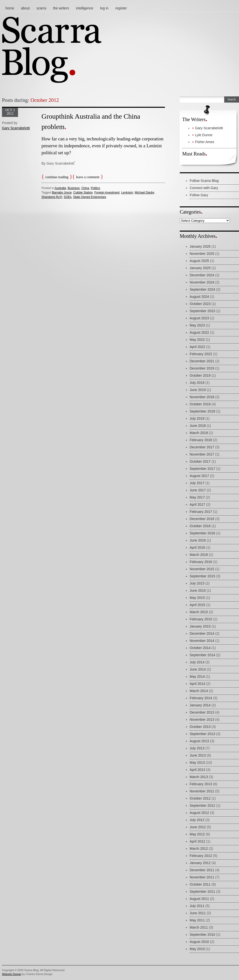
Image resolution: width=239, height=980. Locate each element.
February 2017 (201, 512)
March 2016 (199, 555)
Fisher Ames (205, 142)
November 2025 (202, 254)
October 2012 (200, 798)
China (85, 188)
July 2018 (197, 418)
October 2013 (200, 727)
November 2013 (202, 719)
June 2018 (198, 426)
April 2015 (197, 605)
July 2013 (197, 748)
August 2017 (199, 476)
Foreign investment (107, 193)
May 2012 (197, 834)
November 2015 (202, 569)
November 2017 (202, 454)
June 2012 (198, 827)
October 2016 (200, 526)
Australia (60, 188)
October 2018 (200, 404)
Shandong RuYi (52, 197)
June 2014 (198, 669)
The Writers (61, 8)
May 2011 (197, 920)
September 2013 (202, 734)
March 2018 (199, 433)
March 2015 (199, 612)
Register (121, 8)
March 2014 (199, 691)
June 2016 (198, 540)
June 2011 (198, 913)
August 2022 (199, 332)
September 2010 (202, 935)
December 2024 (202, 275)
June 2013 (198, 755)
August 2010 (199, 942)
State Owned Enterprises (90, 197)
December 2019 (202, 368)
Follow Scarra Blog (204, 181)
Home (10, 8)
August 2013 (199, 741)
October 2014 (200, 648)
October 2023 (200, 304)
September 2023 (202, 311)
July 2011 (197, 906)
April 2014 (197, 684)
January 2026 (200, 246)
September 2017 (202, 469)
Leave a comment (88, 177)
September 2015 (202, 576)
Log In (104, 8)
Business (74, 188)
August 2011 (199, 899)
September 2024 (202, 289)
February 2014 (201, 698)
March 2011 (199, 927)
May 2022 (197, 340)
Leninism (127, 193)
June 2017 (198, 490)
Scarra (41, 8)
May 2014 (197, 676)
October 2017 (200, 461)
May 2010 (197, 949)
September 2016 (202, 533)
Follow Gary (199, 195)
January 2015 (200, 626)
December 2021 (202, 361)
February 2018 (201, 440)
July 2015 (197, 583)
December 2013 (202, 712)
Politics (95, 188)
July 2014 (197, 662)
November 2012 (202, 791)
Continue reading (57, 177)
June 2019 (198, 390)
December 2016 (202, 519)
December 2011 (202, 870)
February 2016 (201, 562)
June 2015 (198, 590)
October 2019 (200, 375)
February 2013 (201, 784)
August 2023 (199, 318)
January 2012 (200, 863)
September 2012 (202, 806)
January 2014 (200, 705)
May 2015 (197, 598)
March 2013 (199, 777)
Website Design (12, 974)
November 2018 (202, 397)
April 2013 (197, 770)
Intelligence (85, 8)
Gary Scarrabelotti (16, 128)
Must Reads (194, 154)
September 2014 (202, 655)
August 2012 (199, 813)
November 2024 (202, 282)
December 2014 (202, 633)
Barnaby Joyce (62, 193)
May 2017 (197, 497)
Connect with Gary (204, 188)
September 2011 (202, 892)
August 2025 (199, 261)
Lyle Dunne (204, 135)
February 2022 (201, 354)
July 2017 (197, 483)
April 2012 (197, 841)
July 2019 (197, 383)
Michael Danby (144, 193)
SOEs (68, 197)
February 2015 (201, 619)
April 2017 (197, 504)
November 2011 (202, 877)
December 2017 (202, 447)
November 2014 (202, 641)
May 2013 (197, 762)
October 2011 (200, 884)
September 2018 (202, 411)
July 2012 (197, 820)
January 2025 (200, 268)
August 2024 (199, 297)
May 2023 (197, 325)
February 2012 (201, 856)
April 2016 (197, 547)
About (25, 8)
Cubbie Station (83, 193)
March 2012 (199, 849)
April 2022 (197, 347)
